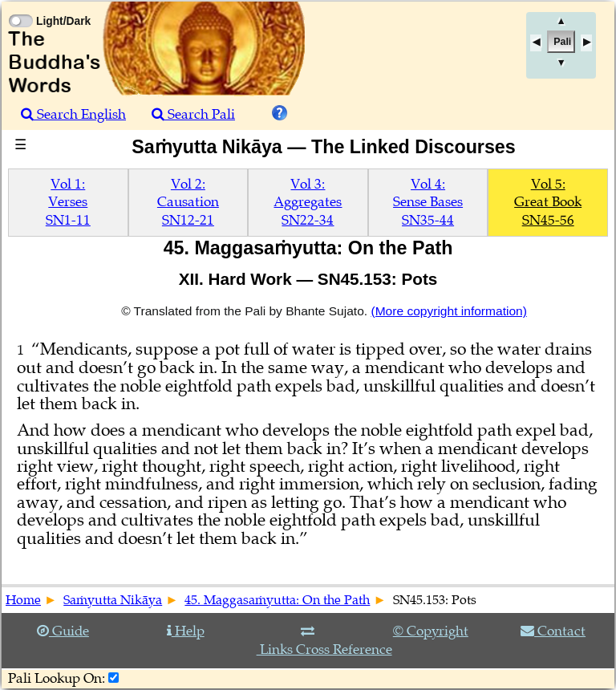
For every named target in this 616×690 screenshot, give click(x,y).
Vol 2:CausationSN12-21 (188, 202)
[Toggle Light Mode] (20, 6)
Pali (562, 42)
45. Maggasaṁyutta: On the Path (277, 600)
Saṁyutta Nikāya (113, 600)
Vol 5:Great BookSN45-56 (548, 202)
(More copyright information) (448, 311)
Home (23, 600)
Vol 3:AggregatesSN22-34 (308, 202)
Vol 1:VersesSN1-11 (68, 202)
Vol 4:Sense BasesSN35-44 (428, 202)
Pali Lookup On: (57, 678)
